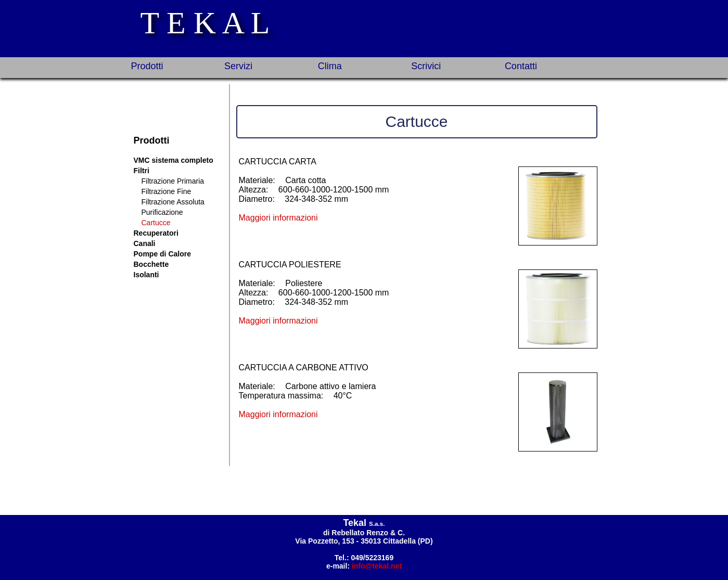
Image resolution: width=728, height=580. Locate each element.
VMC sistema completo (174, 160)
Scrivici (426, 66)
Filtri (142, 171)
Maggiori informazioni (278, 218)
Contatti (521, 66)
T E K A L (205, 23)
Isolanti (146, 275)
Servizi (238, 66)
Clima (330, 66)
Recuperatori (156, 233)
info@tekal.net (377, 566)
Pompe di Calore (162, 254)
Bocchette (151, 264)
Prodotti (147, 66)
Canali (145, 243)
